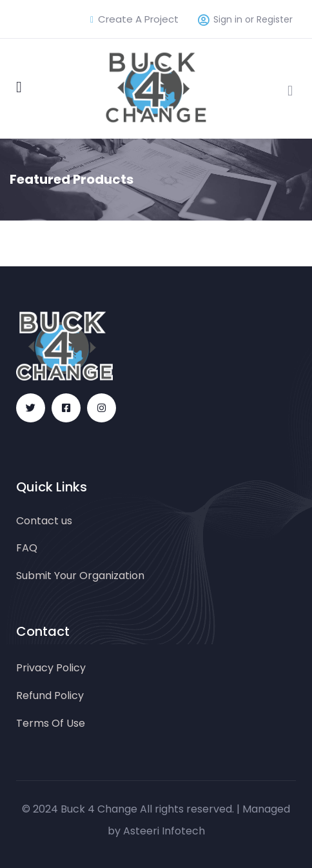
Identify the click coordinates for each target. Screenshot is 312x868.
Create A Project (134, 19)
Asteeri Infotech (164, 831)
